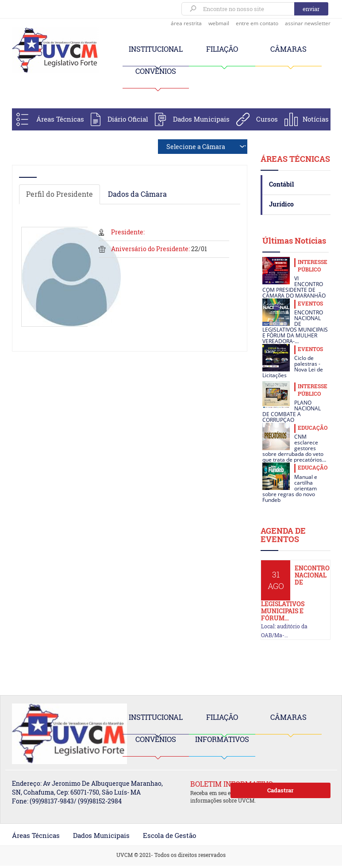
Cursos (267, 119)
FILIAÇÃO (222, 49)
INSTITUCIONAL (156, 49)
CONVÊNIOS (156, 71)
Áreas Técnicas (60, 119)
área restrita (186, 23)
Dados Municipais (201, 119)
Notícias (316, 119)
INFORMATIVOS (222, 739)
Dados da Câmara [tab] (137, 194)
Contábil (281, 184)
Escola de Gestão (169, 835)
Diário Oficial (128, 119)
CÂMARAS (288, 49)
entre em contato (257, 23)
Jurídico (281, 204)
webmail (219, 23)
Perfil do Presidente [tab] (60, 194)
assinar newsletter (308, 23)
